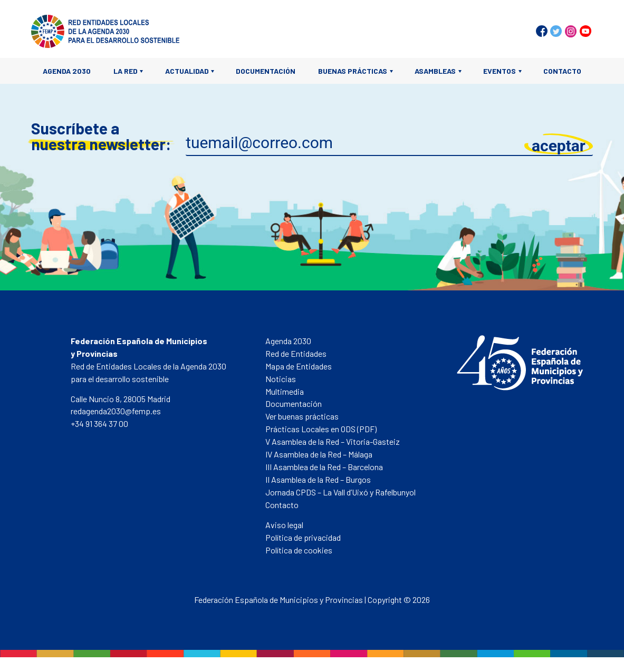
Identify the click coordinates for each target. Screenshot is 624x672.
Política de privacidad (303, 537)
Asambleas (435, 71)
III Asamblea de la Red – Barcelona (324, 467)
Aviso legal (284, 525)
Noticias (281, 379)
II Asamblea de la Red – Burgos (318, 479)
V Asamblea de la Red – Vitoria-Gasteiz (333, 441)
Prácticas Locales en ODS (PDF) (321, 429)
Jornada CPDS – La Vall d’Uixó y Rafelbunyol (340, 492)
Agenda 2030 (67, 71)
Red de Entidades (296, 353)
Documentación (266, 71)
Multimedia (285, 391)
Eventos (500, 71)
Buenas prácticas (353, 71)
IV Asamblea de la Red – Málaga (319, 454)
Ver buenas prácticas (302, 416)
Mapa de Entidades (299, 366)
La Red (126, 71)
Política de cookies (299, 550)
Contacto (562, 71)
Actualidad (187, 71)
